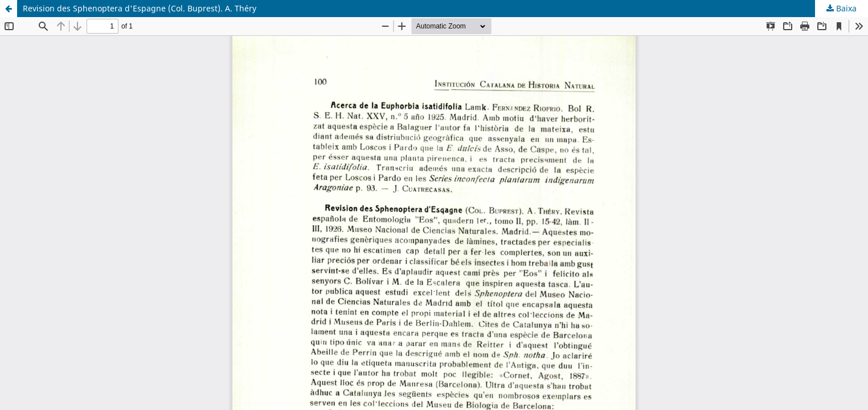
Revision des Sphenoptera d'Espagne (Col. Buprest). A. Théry (140, 8)
